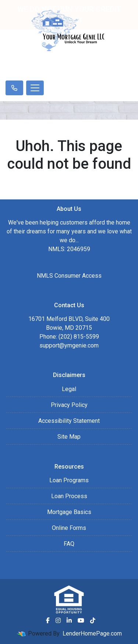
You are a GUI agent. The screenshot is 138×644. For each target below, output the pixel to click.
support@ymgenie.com (69, 345)
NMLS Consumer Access (69, 276)
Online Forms (69, 528)
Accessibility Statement (69, 421)
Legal (69, 389)
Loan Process (69, 496)
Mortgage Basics (69, 512)
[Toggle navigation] (35, 88)
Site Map (69, 437)
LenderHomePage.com (92, 633)
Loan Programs (69, 480)
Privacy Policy (69, 405)
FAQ (69, 544)
